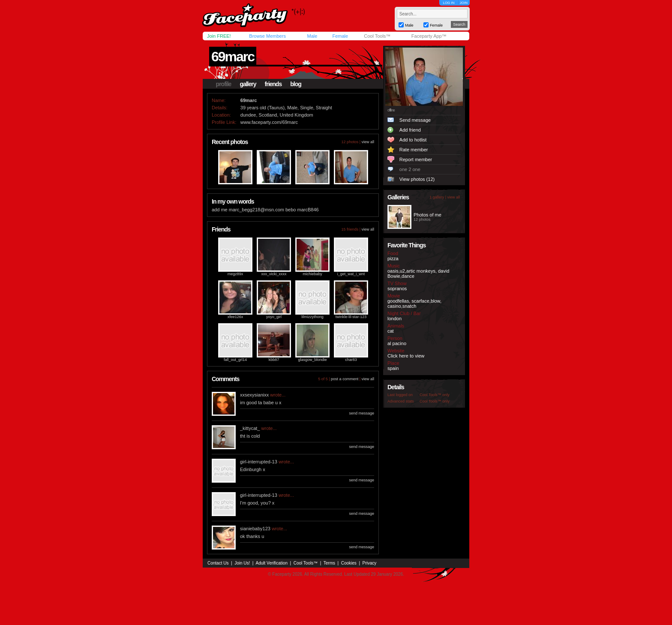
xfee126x (235, 317)
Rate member (414, 150)
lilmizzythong (312, 317)
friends (273, 84)
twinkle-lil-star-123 (351, 317)
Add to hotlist (413, 140)
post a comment (345, 379)
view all (368, 142)
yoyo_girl (274, 317)
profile (224, 84)
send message (361, 413)
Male (312, 36)
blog (296, 84)
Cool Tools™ (377, 36)
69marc (233, 57)
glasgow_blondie (312, 360)
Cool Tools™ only (435, 395)
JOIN (464, 3)
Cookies (349, 563)
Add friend (410, 130)
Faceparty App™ (429, 36)
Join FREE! (219, 36)
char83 (351, 360)
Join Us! (242, 563)
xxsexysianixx (254, 395)
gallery (248, 84)
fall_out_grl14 (235, 360)
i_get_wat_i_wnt (351, 274)
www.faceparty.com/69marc (269, 122)
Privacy (370, 563)
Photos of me (427, 215)
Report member (416, 159)
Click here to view (406, 356)
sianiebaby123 (255, 529)
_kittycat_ (250, 428)
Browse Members (267, 36)
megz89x (235, 274)
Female (340, 36)
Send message (415, 120)
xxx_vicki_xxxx (274, 274)
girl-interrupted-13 (259, 462)
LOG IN (448, 3)
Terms (329, 563)
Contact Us (218, 563)
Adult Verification (271, 563)
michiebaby (312, 274)
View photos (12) (417, 179)
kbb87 (274, 360)
